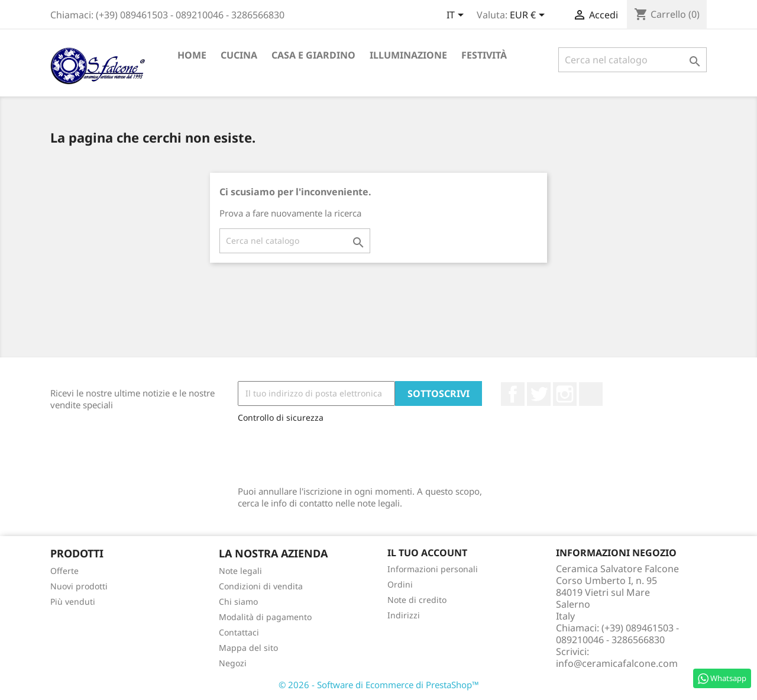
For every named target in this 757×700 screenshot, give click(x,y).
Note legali (240, 571)
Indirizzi (404, 615)
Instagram (565, 394)
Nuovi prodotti (79, 586)
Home (192, 55)
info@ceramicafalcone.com (617, 663)
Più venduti (73, 601)
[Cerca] (633, 60)
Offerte (64, 571)
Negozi (233, 663)
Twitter (539, 394)
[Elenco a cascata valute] (529, 16)
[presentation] (328, 451)
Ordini (400, 584)
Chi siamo (238, 601)
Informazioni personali (433, 569)
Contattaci (239, 632)
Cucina (239, 55)
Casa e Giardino (313, 55)
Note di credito (417, 600)
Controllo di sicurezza (281, 417)
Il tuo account (427, 553)
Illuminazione (408, 55)
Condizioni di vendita (261, 586)
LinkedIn (591, 394)
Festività (484, 55)
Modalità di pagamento (265, 617)
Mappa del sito (248, 648)
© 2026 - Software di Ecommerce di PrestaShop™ (379, 685)
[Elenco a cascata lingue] (457, 16)
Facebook (513, 394)
